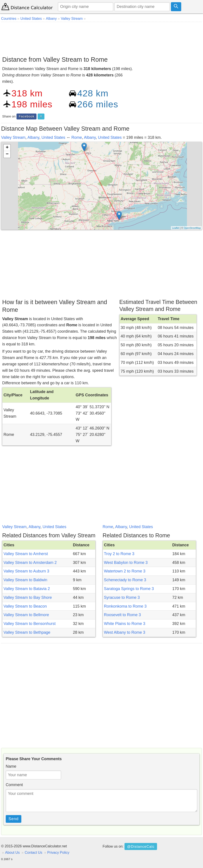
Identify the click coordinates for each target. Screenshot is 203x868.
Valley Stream (13, 137)
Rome (77, 137)
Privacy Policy (58, 852)
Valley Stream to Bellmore (26, 615)
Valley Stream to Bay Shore (28, 597)
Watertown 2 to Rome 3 (125, 571)
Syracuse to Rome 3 (122, 597)
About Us (12, 852)
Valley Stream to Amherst (26, 554)
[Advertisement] (101, 37)
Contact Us (33, 852)
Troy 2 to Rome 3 (119, 554)
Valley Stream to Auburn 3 (26, 571)
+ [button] (7, 148)
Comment (14, 785)
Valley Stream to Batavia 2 (27, 589)
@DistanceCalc (141, 846)
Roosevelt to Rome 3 (123, 615)
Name (11, 766)
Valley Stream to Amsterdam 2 (30, 563)
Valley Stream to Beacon (25, 606)
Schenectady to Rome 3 (125, 580)
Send (14, 819)
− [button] (7, 154)
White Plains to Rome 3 (125, 624)
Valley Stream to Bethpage (27, 632)
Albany (33, 137)
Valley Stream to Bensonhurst (30, 624)
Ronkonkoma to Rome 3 (125, 606)
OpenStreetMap (192, 228)
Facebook (27, 116)
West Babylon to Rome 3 (126, 563)
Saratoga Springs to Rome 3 (129, 589)
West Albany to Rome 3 (125, 632)
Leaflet (176, 228)
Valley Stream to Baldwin (25, 580)
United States (53, 137)
